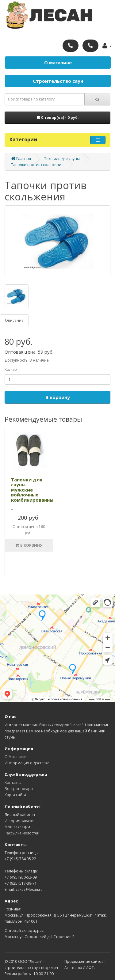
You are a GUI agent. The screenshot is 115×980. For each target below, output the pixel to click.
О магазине (58, 63)
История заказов (20, 821)
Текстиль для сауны (62, 159)
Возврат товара (19, 789)
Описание (14, 320)
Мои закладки (17, 827)
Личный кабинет (20, 815)
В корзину (58, 397)
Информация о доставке (27, 763)
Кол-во (11, 369)
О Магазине (15, 757)
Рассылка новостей (22, 833)
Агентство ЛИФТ (79, 968)
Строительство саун (58, 81)
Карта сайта (15, 795)
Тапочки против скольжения (37, 165)
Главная (21, 159)
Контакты (13, 782)
